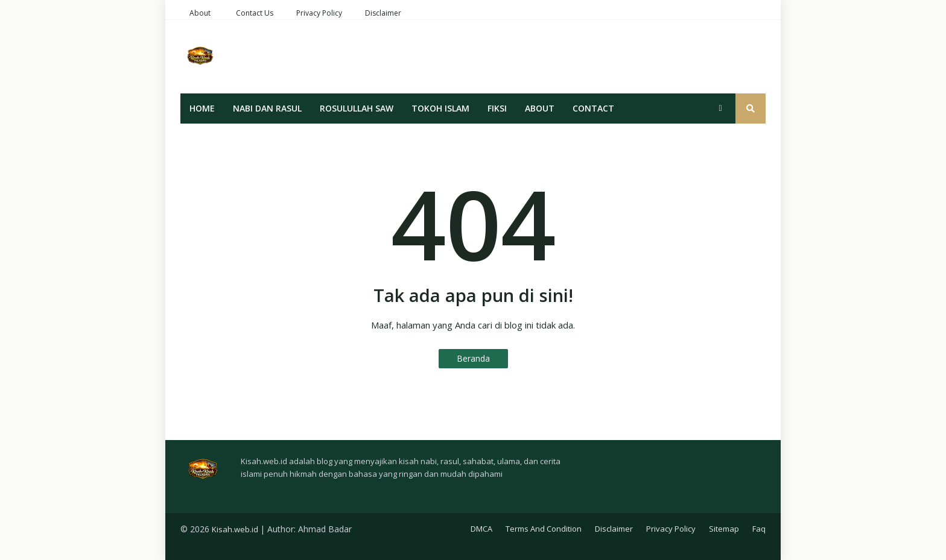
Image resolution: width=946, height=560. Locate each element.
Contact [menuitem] (593, 108)
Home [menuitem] (202, 108)
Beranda (473, 358)
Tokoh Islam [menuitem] (440, 108)
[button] (720, 109)
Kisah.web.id (235, 529)
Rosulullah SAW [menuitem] (357, 108)
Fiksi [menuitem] (497, 108)
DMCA (481, 529)
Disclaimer (383, 13)
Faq (759, 529)
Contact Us (255, 13)
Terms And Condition (544, 529)
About (200, 13)
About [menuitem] (540, 108)
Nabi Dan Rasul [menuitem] (267, 108)
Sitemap (724, 529)
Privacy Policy (319, 13)
